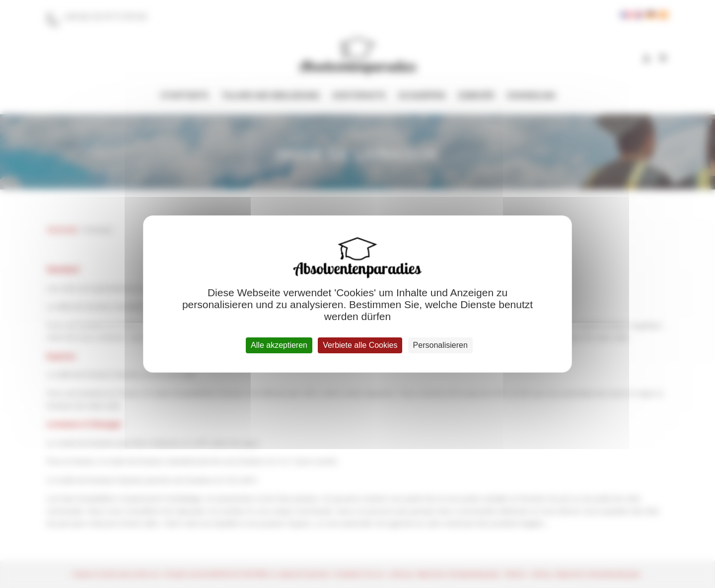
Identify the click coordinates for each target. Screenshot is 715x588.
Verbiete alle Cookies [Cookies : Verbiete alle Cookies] (360, 345)
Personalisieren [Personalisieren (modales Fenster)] (440, 345)
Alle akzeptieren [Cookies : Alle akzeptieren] (279, 345)
